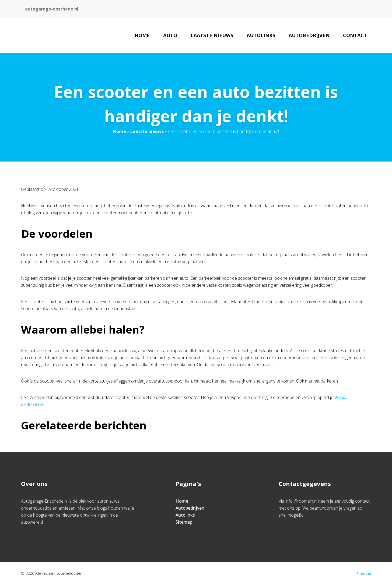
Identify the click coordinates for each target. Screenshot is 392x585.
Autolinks (261, 35)
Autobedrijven (309, 35)
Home (142, 35)
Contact (355, 35)
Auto (170, 35)
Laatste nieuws (212, 35)
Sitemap (184, 522)
